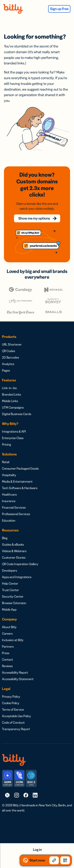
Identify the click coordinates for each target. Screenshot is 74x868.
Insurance (9, 501)
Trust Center (10, 590)
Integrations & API (14, 431)
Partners (8, 646)
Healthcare (9, 494)
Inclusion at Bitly (13, 640)
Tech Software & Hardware (20, 488)
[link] (7, 795)
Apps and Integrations (17, 577)
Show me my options (34, 218)
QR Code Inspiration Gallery (20, 564)
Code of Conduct (13, 722)
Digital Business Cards (17, 414)
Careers (7, 633)
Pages (6, 370)
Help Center (10, 583)
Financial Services (14, 507)
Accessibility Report (15, 672)
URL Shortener (12, 344)
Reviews (7, 666)
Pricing (7, 444)
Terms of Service (13, 709)
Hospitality (9, 475)
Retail (6, 462)
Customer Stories (14, 557)
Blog (5, 538)
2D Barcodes (10, 357)
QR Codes (8, 351)
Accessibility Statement (18, 679)
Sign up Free (59, 9)
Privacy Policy (11, 696)
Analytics (8, 364)
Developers (9, 570)
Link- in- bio (9, 388)
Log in (37, 850)
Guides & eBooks (13, 544)
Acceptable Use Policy (16, 716)
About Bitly (9, 627)
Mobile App (9, 609)
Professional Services (16, 514)
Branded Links (11, 394)
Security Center (13, 596)
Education (9, 520)
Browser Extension (14, 603)
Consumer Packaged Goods (20, 468)
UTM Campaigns (13, 407)
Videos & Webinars (14, 551)
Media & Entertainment (17, 481)
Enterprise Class (13, 438)
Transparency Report (16, 729)
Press (6, 653)
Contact (7, 659)
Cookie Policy (11, 703)
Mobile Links (10, 401)
